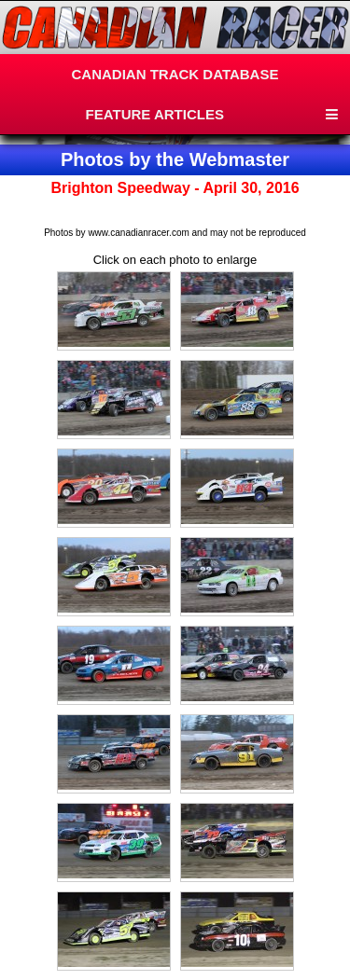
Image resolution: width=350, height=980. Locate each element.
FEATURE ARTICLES (155, 114)
